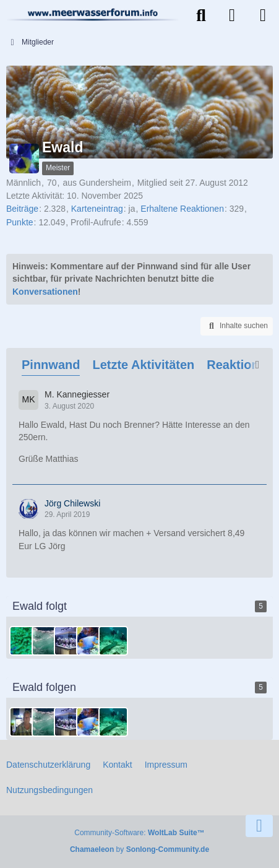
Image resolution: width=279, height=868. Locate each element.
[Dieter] (24, 722)
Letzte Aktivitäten (143, 365)
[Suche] (201, 15)
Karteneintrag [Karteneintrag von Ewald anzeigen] (97, 209)
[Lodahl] (91, 641)
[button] (237, 326)
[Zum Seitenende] (259, 826)
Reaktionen (240, 365)
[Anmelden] (232, 15)
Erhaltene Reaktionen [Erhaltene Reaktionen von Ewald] (182, 209)
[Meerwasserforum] (93, 14)
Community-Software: (139, 833)
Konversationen (45, 292)
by (139, 849)
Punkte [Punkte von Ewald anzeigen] (20, 222)
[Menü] (263, 15)
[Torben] (113, 641)
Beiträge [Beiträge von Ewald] (22, 209)
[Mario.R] (24, 641)
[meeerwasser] (46, 641)
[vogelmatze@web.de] (69, 641)
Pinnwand (51, 365)
